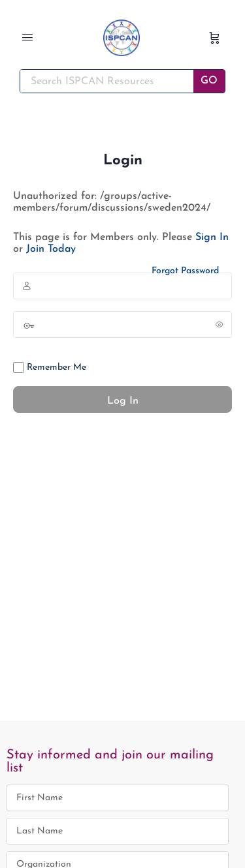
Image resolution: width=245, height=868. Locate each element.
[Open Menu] (27, 39)
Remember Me (50, 367)
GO (209, 81)
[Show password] (220, 324)
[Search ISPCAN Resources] (107, 81)
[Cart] (215, 38)
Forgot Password (185, 271)
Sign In (212, 237)
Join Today (51, 249)
